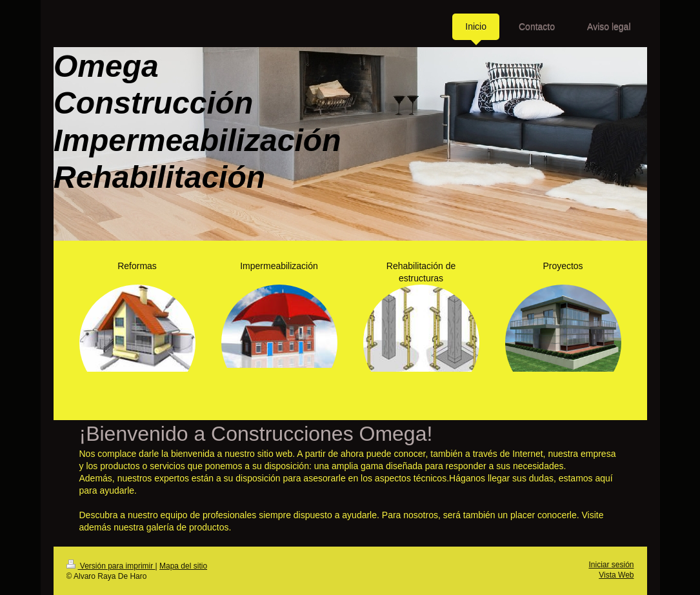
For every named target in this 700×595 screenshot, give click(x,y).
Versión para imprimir (111, 566)
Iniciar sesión (611, 565)
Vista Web (616, 575)
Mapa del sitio (183, 566)
